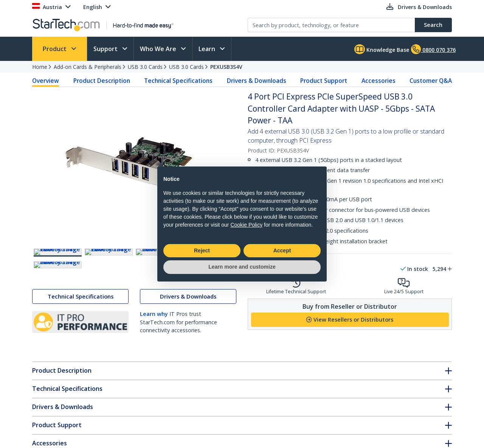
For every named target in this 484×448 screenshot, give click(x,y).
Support (106, 49)
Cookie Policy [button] (246, 225)
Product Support (324, 81)
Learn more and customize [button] (242, 267)
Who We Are (159, 49)
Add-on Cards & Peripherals (88, 67)
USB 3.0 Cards (145, 67)
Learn (208, 49)
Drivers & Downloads (257, 81)
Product (55, 49)
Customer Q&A (431, 81)
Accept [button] (282, 250)
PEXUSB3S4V (226, 67)
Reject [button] (202, 250)
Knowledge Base (382, 49)
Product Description (102, 81)
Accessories (379, 81)
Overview (46, 81)
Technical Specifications (178, 81)
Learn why (154, 381)
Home (40, 67)
